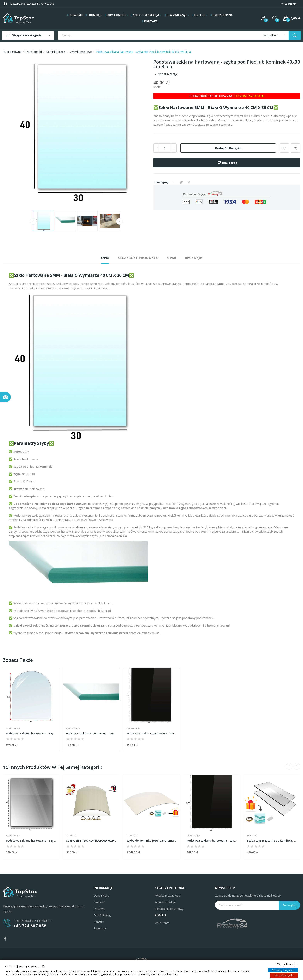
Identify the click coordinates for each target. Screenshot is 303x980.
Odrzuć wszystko (284, 975)
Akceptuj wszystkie (283, 970)
